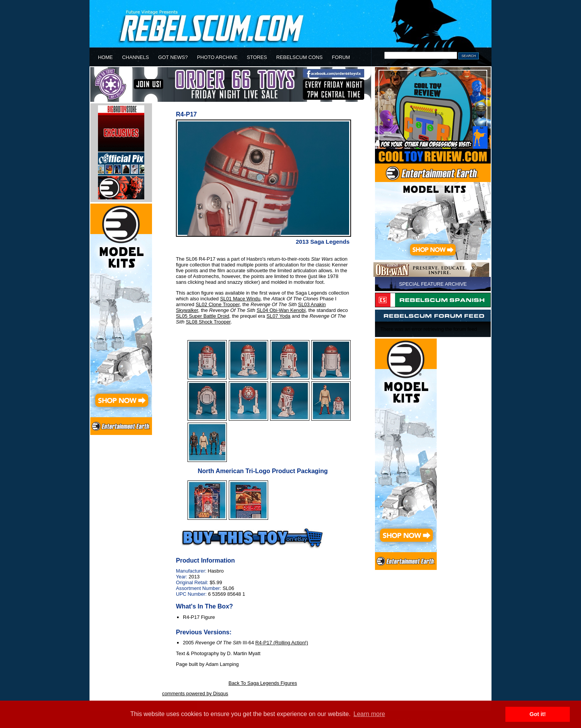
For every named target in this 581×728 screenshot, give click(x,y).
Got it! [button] (538, 714)
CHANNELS (135, 57)
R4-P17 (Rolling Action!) (282, 643)
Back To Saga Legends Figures (263, 683)
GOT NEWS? (173, 57)
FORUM (341, 57)
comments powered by (195, 693)
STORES (257, 57)
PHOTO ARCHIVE (217, 57)
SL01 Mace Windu (241, 299)
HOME (105, 57)
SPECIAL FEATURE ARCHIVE (433, 284)
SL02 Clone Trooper (218, 304)
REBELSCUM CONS (299, 57)
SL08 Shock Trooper (208, 322)
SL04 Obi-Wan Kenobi (281, 310)
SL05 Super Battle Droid (203, 316)
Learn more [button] (369, 714)
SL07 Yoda (279, 316)
